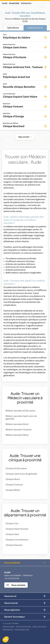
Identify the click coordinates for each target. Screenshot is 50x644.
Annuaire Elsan (14, 3)
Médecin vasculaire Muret (17, 424)
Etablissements (35, 28)
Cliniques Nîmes (13, 490)
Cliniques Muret (13, 480)
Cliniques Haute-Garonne (17, 529)
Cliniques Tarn (12, 524)
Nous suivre (25, 596)
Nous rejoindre (25, 610)
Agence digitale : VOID (22, 630)
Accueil (5, 3)
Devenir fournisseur (25, 617)
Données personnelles (24, 627)
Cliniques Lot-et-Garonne (17, 540)
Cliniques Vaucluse (14, 545)
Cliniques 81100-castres (16, 469)
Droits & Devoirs (8, 630)
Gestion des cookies (39, 627)
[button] (6, 639)
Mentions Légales (9, 627)
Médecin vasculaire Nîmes (17, 435)
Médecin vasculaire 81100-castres (21, 411)
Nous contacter (25, 563)
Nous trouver (25, 603)
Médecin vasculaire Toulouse (19, 430)
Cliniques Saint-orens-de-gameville (21, 474)
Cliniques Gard (12, 535)
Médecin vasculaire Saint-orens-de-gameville (21, 418)
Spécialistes (13, 28)
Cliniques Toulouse (14, 485)
